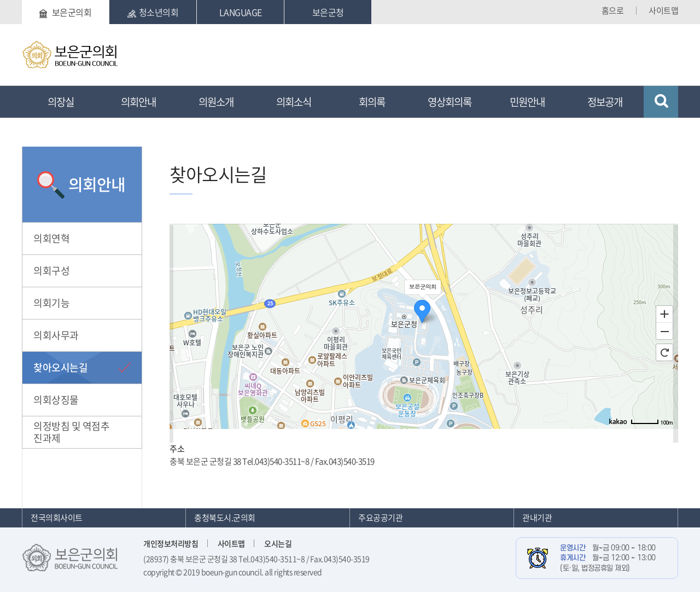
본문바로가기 (22, 0)
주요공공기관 (380, 518)
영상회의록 (450, 102)
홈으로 (613, 10)
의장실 (61, 102)
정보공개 (605, 102)
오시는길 (278, 543)
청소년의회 (153, 12)
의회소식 (294, 102)
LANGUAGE (241, 12)
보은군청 (328, 12)
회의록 (372, 102)
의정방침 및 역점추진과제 (71, 432)
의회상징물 (56, 400)
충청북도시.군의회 (225, 518)
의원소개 (216, 102)
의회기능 (51, 303)
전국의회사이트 (57, 518)
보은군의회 (65, 12)
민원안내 (527, 102)
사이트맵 (663, 10)
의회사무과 (56, 335)
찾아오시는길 (60, 367)
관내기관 (537, 518)
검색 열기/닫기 (661, 102)
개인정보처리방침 (171, 543)
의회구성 (51, 271)
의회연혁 (51, 238)
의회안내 (138, 102)
